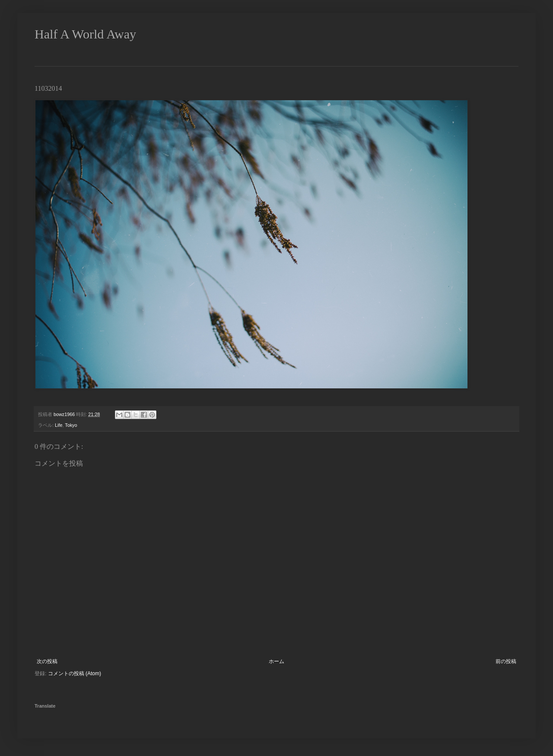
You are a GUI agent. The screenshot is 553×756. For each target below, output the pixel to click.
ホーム (276, 661)
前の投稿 (506, 661)
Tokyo (71, 425)
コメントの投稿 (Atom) (75, 673)
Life (59, 425)
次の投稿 (47, 661)
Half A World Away (85, 34)
